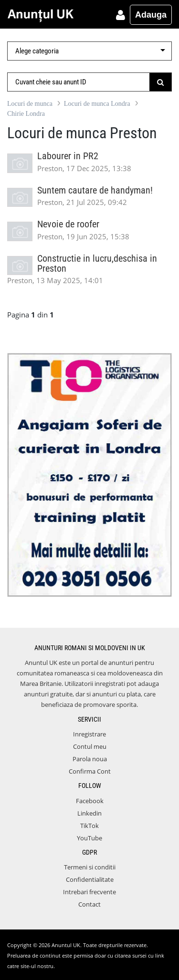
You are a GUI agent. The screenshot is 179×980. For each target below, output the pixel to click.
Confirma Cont (90, 771)
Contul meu (90, 746)
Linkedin (89, 813)
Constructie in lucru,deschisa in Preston (97, 264)
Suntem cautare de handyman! (95, 190)
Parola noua (90, 759)
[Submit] (161, 82)
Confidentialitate (90, 879)
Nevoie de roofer (68, 224)
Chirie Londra (26, 114)
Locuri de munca (30, 104)
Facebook (90, 801)
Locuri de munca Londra (97, 104)
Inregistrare (89, 734)
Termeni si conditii (90, 867)
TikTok (89, 826)
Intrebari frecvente (89, 892)
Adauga (151, 15)
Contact (89, 904)
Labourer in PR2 (68, 156)
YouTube (89, 838)
